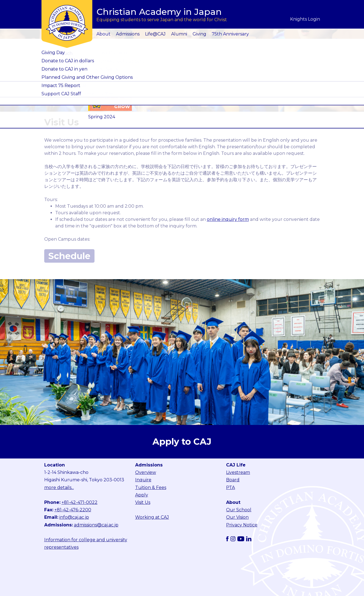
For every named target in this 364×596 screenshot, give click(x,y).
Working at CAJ (152, 517)
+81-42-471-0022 (80, 502)
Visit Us (143, 502)
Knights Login (305, 19)
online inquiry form (228, 219)
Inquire (143, 480)
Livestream (238, 472)
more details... (59, 487)
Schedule (69, 256)
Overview (146, 472)
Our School (239, 510)
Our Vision (237, 517)
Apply (142, 495)
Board (233, 480)
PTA (230, 487)
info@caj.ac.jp (74, 517)
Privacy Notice (242, 525)
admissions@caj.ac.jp (96, 525)
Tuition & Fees (151, 487)
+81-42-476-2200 (73, 510)
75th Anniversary (230, 34)
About (103, 34)
